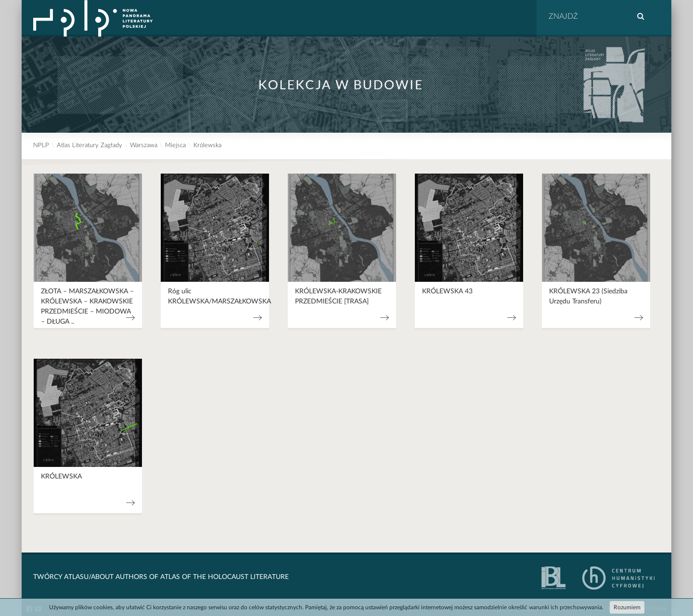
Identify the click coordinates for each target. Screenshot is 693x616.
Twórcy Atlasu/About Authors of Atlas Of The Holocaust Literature (161, 577)
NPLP (41, 145)
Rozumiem (627, 607)
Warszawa (144, 145)
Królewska (207, 145)
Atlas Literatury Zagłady (90, 145)
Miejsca (175, 145)
